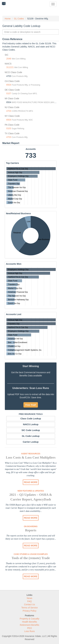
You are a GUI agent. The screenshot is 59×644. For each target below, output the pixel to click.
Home (8, 19)
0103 (9, 128)
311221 (10, 67)
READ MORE (31, 482)
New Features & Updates (31, 491)
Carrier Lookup (31, 442)
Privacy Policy (29, 611)
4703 (9, 111)
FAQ (29, 601)
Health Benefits (29, 622)
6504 (9, 85)
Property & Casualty (29, 619)
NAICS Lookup (31, 424)
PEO (30, 628)
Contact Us (29, 604)
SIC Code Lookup (31, 430)
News (29, 598)
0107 (9, 93)
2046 (9, 59)
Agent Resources (31, 454)
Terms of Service (29, 608)
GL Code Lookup (31, 436)
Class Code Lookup (31, 419)
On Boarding (31, 526)
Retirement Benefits (29, 625)
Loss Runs (29, 631)
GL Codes (19, 19)
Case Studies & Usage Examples (31, 554)
